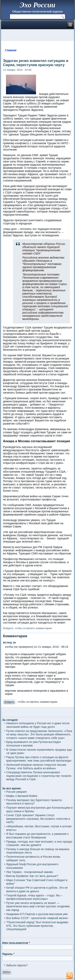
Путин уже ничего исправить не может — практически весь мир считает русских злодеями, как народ (38, 906)
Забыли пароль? (17, 965)
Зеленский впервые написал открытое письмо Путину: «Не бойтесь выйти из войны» (36, 767)
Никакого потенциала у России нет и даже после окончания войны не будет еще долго (38, 725)
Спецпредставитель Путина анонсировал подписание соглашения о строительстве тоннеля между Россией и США (39, 776)
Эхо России (37, 5)
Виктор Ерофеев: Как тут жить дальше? (32, 876)
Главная (11, 50)
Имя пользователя (16, 943)
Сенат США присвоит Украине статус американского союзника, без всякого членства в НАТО (38, 819)
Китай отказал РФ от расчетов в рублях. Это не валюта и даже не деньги (37, 889)
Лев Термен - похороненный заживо (30, 872)
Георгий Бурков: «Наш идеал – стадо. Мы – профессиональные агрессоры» (34, 897)
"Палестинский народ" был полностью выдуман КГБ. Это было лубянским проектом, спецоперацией (37, 926)
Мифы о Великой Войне (22, 796)
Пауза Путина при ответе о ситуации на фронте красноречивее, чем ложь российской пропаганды (39, 759)
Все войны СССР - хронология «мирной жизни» (37, 918)
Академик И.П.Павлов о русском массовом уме (37, 914)
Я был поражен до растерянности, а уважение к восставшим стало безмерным (37, 836)
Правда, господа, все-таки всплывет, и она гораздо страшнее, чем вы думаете (39, 843)
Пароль (8, 954)
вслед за (9, 642)
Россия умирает (16, 792)
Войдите (8, 628)
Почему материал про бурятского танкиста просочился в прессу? (34, 802)
